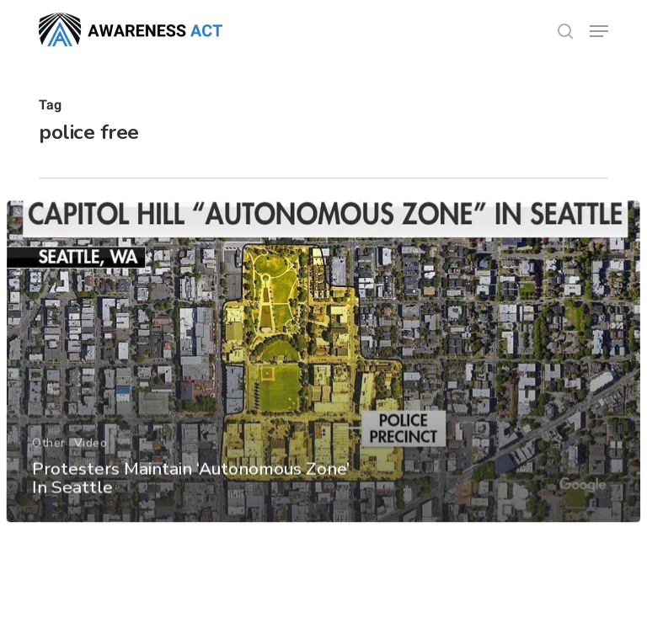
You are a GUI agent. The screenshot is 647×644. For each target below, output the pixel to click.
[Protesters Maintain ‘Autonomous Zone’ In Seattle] (323, 383)
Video (90, 464)
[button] (599, 31)
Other (48, 464)
